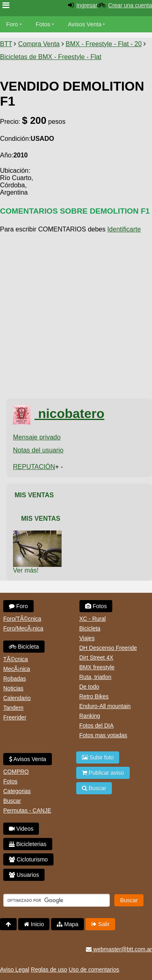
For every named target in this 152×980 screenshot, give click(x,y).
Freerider (15, 717)
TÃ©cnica (16, 659)
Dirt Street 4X (96, 658)
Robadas (15, 679)
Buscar (12, 801)
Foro (12, 24)
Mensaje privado (37, 437)
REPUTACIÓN (34, 467)
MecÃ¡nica (17, 669)
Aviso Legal (15, 969)
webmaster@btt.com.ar (119, 949)
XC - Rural (93, 619)
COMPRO (16, 772)
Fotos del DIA (97, 725)
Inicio (34, 924)
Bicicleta (24, 647)
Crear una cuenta (130, 5)
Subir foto (98, 757)
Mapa (67, 924)
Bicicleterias (28, 844)
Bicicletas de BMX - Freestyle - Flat (51, 57)
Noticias (13, 688)
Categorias (17, 791)
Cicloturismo (28, 859)
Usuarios (24, 875)
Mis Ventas (34, 495)
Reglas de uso (49, 969)
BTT (6, 44)
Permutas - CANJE (27, 810)
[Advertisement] (76, 316)
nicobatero (59, 414)
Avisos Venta (85, 24)
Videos (21, 829)
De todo (89, 687)
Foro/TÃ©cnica (22, 619)
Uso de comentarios (94, 969)
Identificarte (124, 229)
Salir (100, 924)
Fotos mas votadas (103, 735)
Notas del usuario (38, 450)
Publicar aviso (103, 773)
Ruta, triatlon (95, 677)
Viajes (87, 638)
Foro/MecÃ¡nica (23, 628)
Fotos (43, 24)
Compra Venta (39, 44)
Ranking (90, 716)
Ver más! (26, 570)
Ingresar (87, 5)
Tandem (13, 708)
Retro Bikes (94, 696)
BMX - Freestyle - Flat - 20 (104, 44)
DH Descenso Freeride (108, 648)
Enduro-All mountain (105, 706)
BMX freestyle (97, 667)
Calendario (17, 698)
